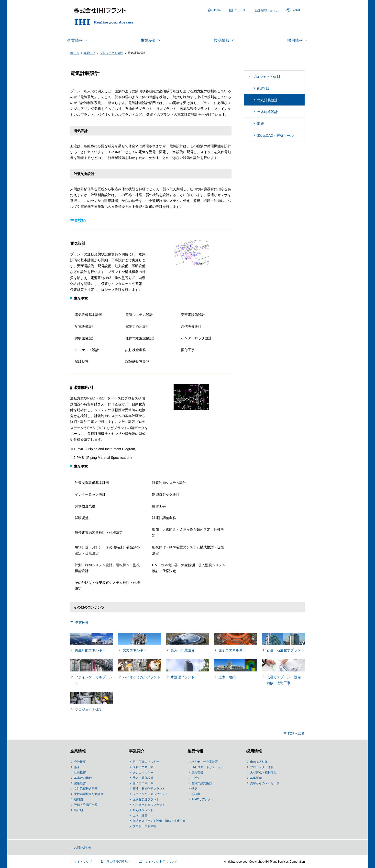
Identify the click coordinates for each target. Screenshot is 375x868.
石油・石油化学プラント (149, 789)
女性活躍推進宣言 (86, 789)
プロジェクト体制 (266, 77)
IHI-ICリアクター (203, 799)
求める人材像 (259, 762)
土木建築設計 (267, 112)
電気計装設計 (267, 100)
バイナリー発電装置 (205, 762)
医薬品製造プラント (146, 799)
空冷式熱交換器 (202, 783)
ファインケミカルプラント (150, 794)
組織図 (78, 799)
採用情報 (254, 751)
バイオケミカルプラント (149, 805)
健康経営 (80, 783)
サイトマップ (83, 862)
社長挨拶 (80, 773)
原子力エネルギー (144, 783)
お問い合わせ (269, 10)
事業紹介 (82, 622)
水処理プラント (143, 810)
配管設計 (264, 88)
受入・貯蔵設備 (143, 778)
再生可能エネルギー (146, 762)
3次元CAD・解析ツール (275, 136)
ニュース (240, 10)
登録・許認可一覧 (86, 805)
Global (296, 10)
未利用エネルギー (144, 767)
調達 (261, 124)
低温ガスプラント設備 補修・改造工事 (159, 821)
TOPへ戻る (296, 733)
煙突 (194, 789)
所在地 (78, 810)
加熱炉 (196, 778)
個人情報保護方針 (118, 862)
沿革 (77, 767)
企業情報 (78, 751)
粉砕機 (196, 794)
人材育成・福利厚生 (263, 773)
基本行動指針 (83, 778)
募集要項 (256, 778)
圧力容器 (197, 773)
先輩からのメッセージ (265, 783)
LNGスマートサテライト (208, 767)
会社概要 (80, 762)
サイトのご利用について (161, 862)
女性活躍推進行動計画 (89, 794)
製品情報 (195, 751)
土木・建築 (140, 816)
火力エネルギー (143, 773)
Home (217, 10)
